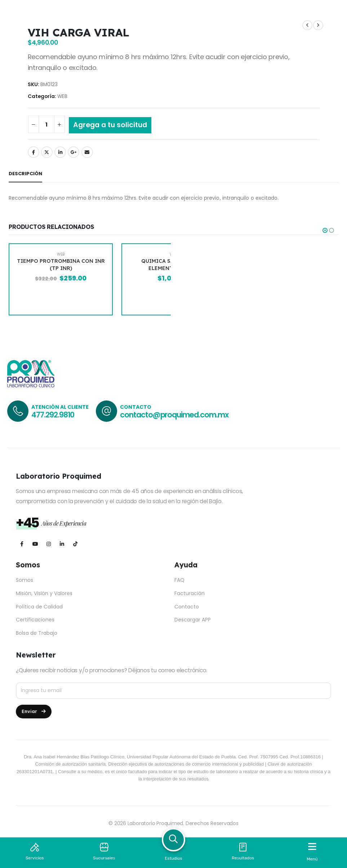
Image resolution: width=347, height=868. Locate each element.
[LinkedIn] (62, 544)
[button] (325, 230)
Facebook (34, 152)
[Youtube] (35, 544)
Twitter (47, 152)
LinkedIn (60, 152)
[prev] (307, 25)
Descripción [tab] (25, 174)
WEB (62, 96)
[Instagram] (48, 544)
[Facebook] (22, 544)
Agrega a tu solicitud (110, 125)
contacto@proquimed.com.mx (174, 415)
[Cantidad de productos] (46, 124)
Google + (74, 152)
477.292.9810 (53, 415)
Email (87, 152)
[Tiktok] (75, 544)
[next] (318, 25)
